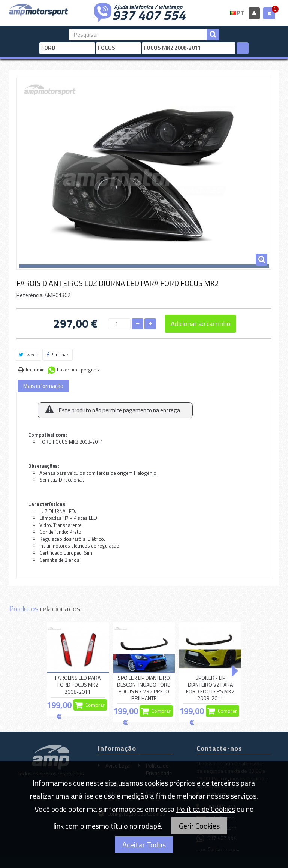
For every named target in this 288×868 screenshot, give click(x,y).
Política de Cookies (206, 809)
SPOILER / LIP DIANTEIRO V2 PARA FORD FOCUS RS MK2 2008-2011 (210, 688)
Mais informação (43, 386)
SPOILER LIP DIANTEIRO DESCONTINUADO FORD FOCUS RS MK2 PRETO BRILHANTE (144, 688)
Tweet (28, 355)
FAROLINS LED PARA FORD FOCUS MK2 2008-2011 (78, 685)
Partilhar (58, 355)
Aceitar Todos (144, 845)
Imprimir (35, 370)
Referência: (30, 295)
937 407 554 (149, 14)
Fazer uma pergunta (79, 370)
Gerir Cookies (199, 826)
